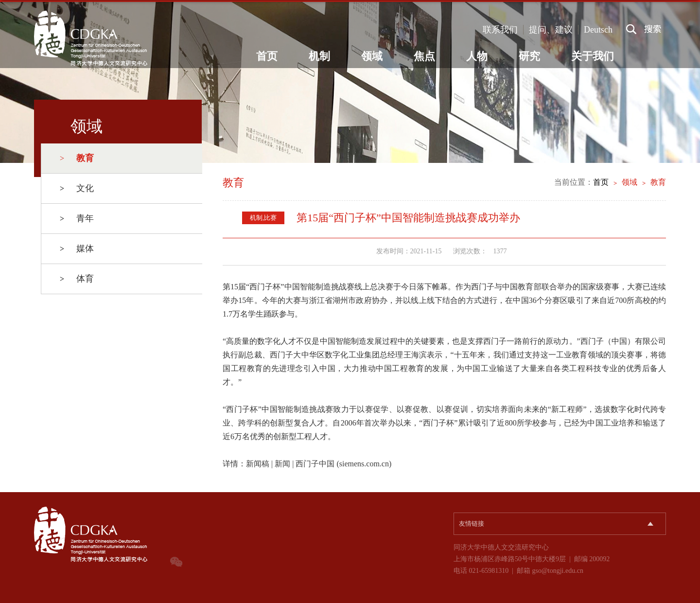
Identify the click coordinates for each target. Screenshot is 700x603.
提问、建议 (551, 30)
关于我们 (593, 56)
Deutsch (598, 30)
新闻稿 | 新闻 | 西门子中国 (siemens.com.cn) (319, 464)
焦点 (424, 56)
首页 (267, 56)
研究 (529, 56)
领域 (372, 56)
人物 (477, 56)
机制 (319, 56)
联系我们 (500, 30)
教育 (658, 182)
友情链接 (472, 523)
